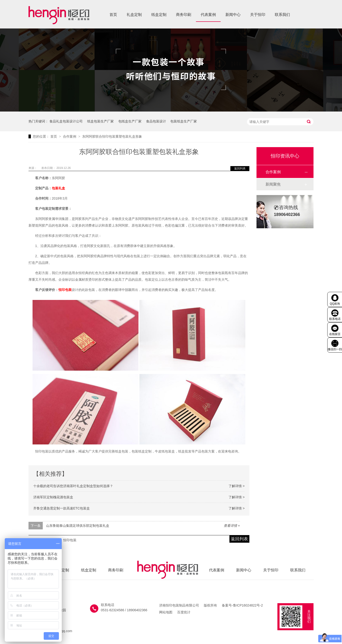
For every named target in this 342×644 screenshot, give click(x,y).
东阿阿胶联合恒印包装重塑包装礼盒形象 (112, 136)
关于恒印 (258, 15)
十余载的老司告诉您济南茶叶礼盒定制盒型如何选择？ (73, 486)
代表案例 (208, 15)
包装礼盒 (58, 188)
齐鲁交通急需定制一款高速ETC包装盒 (62, 508)
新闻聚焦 (273, 184)
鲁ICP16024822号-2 (248, 605)
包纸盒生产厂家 (130, 121)
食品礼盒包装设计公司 (66, 121)
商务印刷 (184, 15)
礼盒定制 (134, 15)
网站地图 (166, 612)
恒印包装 (65, 290)
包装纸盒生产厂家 (184, 121)
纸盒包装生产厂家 (100, 121)
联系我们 (282, 15)
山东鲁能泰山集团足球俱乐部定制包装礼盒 (78, 526)
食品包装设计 (156, 121)
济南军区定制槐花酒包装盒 (53, 497)
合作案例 (70, 136)
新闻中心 (233, 15)
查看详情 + (232, 526)
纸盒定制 (159, 15)
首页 (113, 15)
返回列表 (240, 168)
